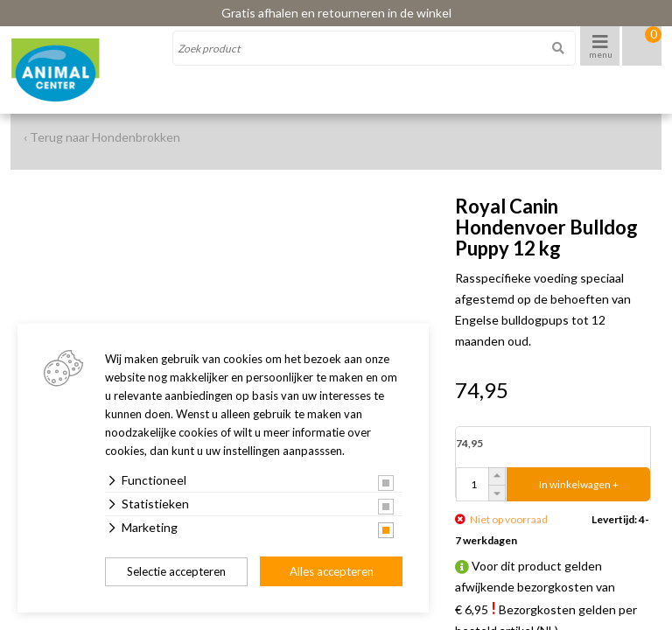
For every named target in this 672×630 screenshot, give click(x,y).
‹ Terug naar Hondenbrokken (102, 137)
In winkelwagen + (579, 484)
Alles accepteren (332, 571)
